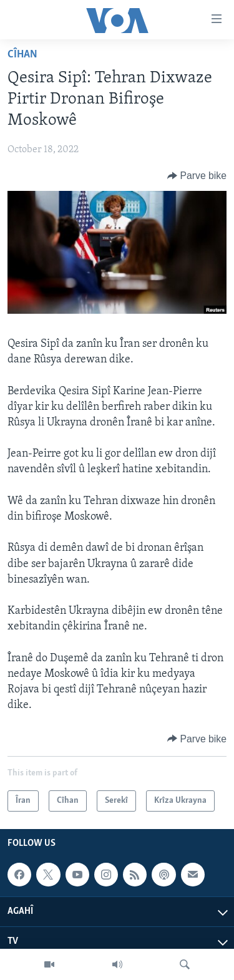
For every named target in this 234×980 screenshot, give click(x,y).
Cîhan (22, 55)
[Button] (197, 176)
